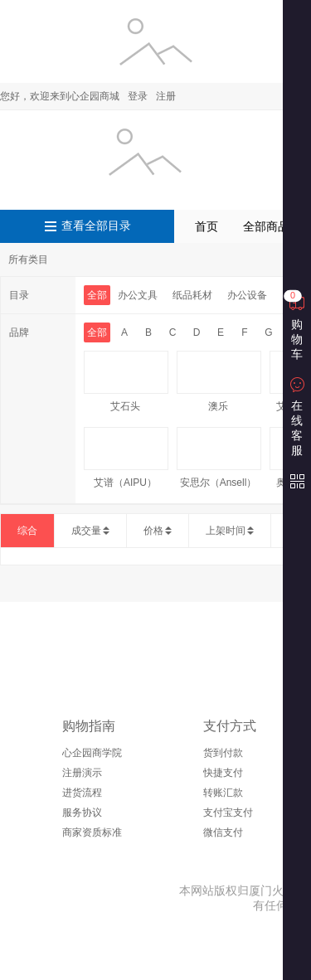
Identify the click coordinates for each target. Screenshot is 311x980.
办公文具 (138, 295)
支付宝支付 (228, 813)
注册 (166, 96)
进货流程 (82, 793)
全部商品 (266, 226)
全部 (97, 295)
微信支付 (223, 832)
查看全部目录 (96, 226)
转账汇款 (223, 793)
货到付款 (223, 753)
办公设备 (247, 295)
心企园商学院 (92, 753)
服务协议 (82, 813)
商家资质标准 (92, 832)
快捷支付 (223, 773)
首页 (207, 226)
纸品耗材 (192, 295)
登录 (138, 96)
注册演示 (82, 773)
